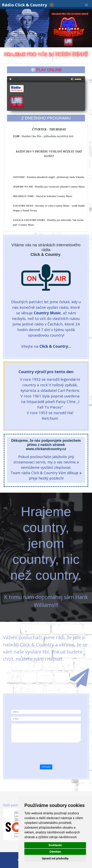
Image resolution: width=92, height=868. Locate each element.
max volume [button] (72, 79)
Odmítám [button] (55, 852)
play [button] (10, 79)
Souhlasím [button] (55, 845)
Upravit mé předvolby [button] (55, 858)
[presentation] (46, 752)
